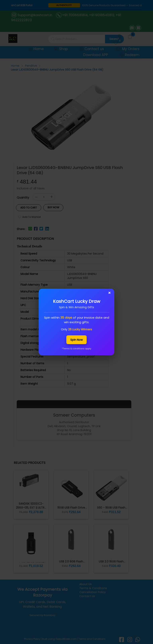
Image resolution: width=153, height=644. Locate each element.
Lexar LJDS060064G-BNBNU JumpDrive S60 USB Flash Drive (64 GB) (57, 69)
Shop (63, 48)
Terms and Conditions (92, 638)
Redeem (130, 54)
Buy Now (51, 207)
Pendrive (31, 65)
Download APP (97, 54)
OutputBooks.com (66, 638)
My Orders (128, 48)
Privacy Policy (32, 638)
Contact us (93, 48)
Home (39, 48)
